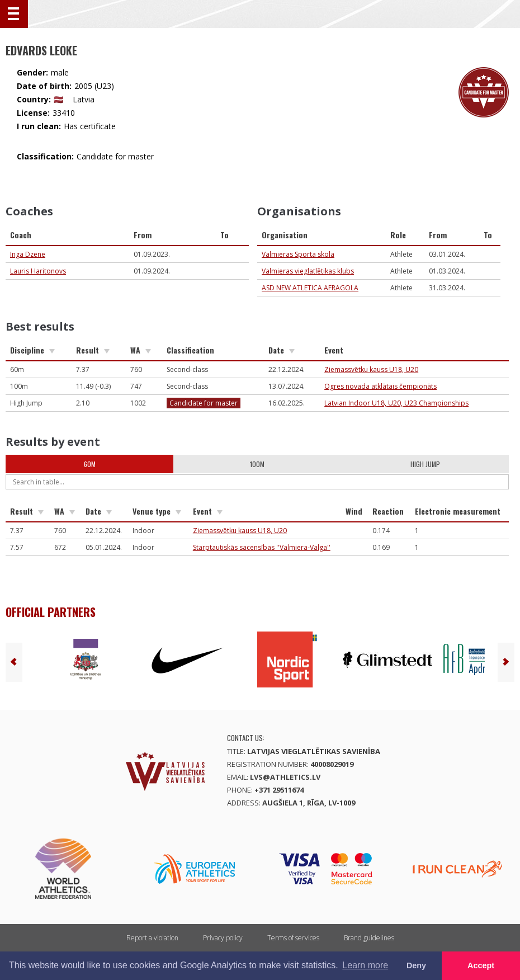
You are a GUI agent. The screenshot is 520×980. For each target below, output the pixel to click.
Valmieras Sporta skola (298, 254)
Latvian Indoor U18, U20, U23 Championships (396, 403)
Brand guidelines (369, 938)
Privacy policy (223, 938)
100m (257, 464)
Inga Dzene (28, 254)
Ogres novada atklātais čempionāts (380, 386)
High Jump (425, 464)
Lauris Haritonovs (38, 271)
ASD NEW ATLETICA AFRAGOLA (310, 288)
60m (90, 464)
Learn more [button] (365, 965)
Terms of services (293, 938)
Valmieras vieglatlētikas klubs (308, 271)
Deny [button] (416, 965)
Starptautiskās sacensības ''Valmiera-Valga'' (262, 547)
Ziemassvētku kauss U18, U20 (371, 369)
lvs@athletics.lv (285, 777)
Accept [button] (481, 965)
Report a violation (152, 938)
